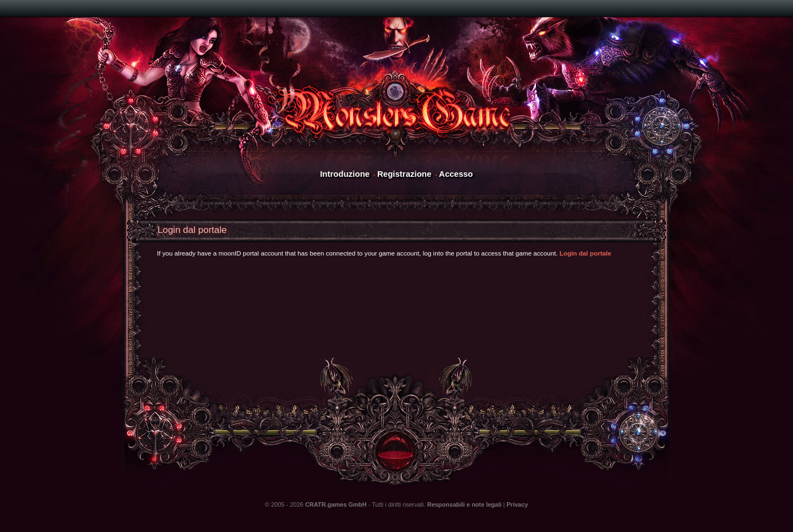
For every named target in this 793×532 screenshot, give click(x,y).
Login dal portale (585, 253)
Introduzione (345, 174)
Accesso (456, 174)
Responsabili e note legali (465, 504)
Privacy (517, 504)
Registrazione (404, 174)
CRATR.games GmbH (336, 504)
